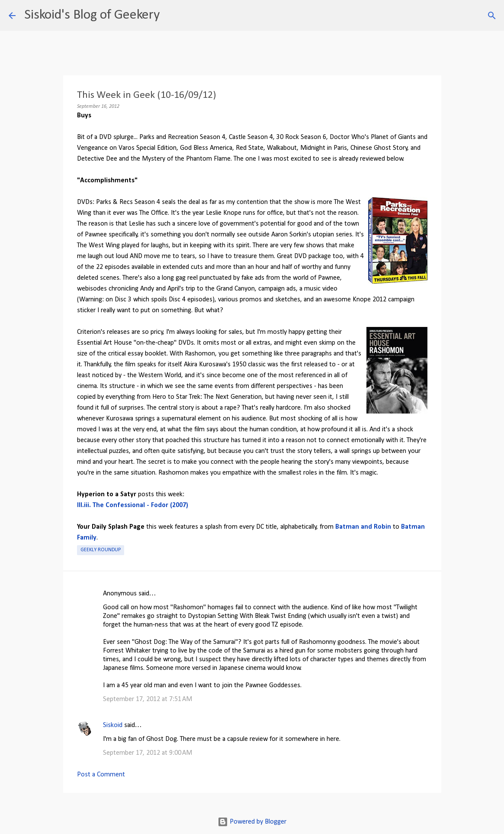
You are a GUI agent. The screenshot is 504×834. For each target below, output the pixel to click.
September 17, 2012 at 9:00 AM (148, 753)
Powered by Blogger (252, 822)
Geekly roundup (101, 550)
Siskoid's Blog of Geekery (92, 15)
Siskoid (113, 725)
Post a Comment (101, 775)
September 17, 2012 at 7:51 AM (148, 699)
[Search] (172, 16)
